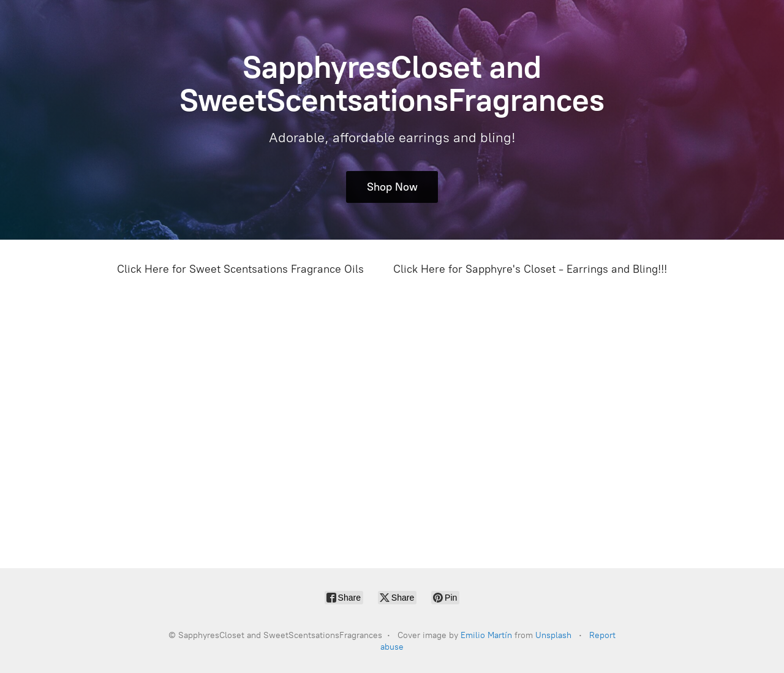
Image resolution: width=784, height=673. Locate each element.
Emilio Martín (486, 635)
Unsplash (553, 635)
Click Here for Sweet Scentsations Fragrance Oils (240, 269)
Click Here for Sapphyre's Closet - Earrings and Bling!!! (530, 269)
